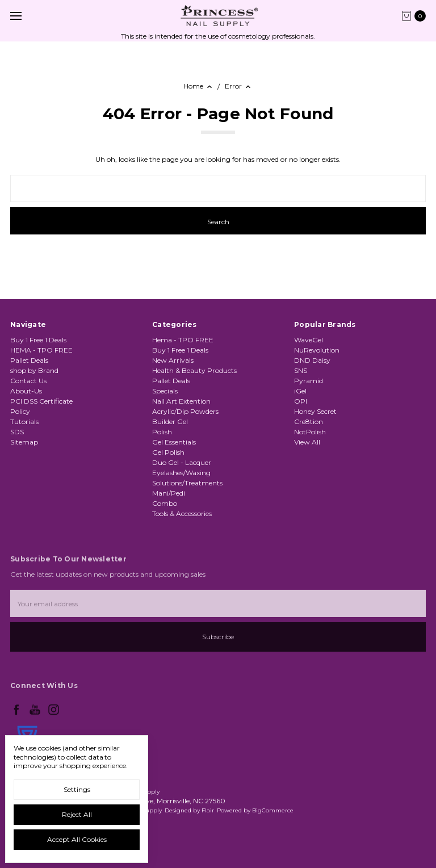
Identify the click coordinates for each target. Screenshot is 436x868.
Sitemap (24, 442)
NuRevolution (317, 350)
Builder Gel (170, 422)
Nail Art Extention (181, 401)
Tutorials (24, 422)
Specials (165, 391)
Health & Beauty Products (194, 370)
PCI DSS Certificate (41, 401)
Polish (162, 432)
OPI (301, 401)
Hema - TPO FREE (183, 340)
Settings (77, 789)
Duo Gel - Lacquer (182, 462)
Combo (165, 503)
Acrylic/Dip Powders (185, 411)
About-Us (26, 391)
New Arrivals (173, 360)
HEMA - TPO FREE (41, 350)
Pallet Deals (29, 360)
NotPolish (310, 432)
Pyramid (309, 381)
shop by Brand (34, 370)
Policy (20, 411)
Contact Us (28, 381)
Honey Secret (315, 411)
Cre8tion (309, 422)
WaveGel (309, 340)
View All (307, 442)
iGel (300, 391)
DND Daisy (312, 360)
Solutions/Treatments (187, 483)
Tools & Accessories (182, 513)
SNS (301, 370)
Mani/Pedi (169, 493)
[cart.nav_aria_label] (416, 16)
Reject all (77, 814)
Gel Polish (168, 452)
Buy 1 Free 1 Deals (38, 340)
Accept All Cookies (77, 839)
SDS (17, 432)
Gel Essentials (174, 442)
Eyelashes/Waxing (181, 473)
